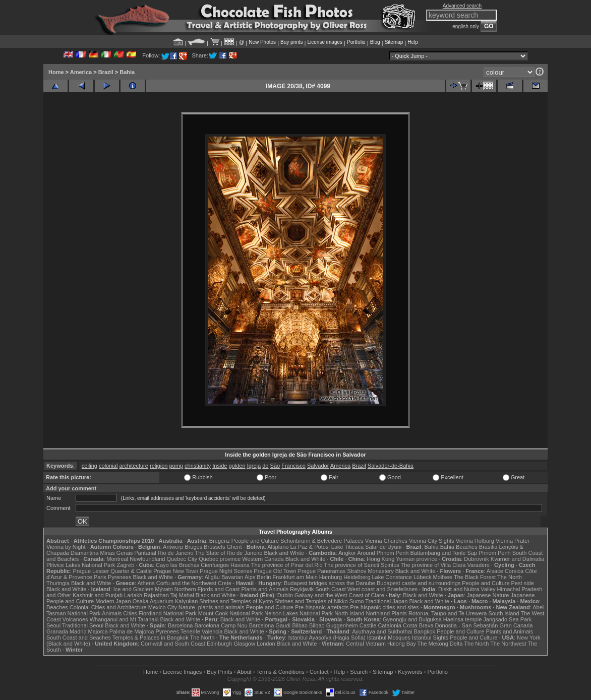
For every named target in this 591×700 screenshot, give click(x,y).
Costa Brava (418, 625)
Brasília (488, 547)
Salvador (318, 466)
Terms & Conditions (280, 672)
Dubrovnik (477, 559)
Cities (130, 613)
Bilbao (300, 625)
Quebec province (220, 559)
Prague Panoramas (322, 571)
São (275, 466)
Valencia (212, 631)
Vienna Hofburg (475, 541)
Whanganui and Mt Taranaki (124, 619)
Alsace (495, 571)
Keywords (410, 672)
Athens (146, 583)
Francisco (293, 466)
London (266, 644)
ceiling (90, 466)
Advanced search (462, 6)
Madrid (78, 631)
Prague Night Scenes (226, 571)
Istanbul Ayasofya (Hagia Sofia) (327, 638)
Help (413, 42)
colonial (108, 466)
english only (466, 26)
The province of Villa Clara (433, 565)
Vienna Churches (386, 541)
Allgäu (212, 577)
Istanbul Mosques (389, 638)
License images (325, 42)
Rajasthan (156, 595)
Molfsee (443, 577)
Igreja (254, 466)
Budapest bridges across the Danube (330, 583)
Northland (378, 613)
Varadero (478, 565)
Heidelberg (357, 577)
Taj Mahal (182, 595)
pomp (176, 466)
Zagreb (125, 565)
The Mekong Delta (440, 644)
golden (237, 466)
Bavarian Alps (238, 577)
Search (359, 672)
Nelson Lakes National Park (299, 613)
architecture (133, 466)
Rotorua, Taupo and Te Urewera (448, 613)
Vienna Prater (513, 541)
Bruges (193, 547)
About (244, 672)
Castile (368, 625)
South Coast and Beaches (79, 638)
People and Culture (255, 541)
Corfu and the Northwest (186, 583)
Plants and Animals (265, 589)
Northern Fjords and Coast (207, 589)
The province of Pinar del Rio (287, 565)
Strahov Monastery (370, 571)
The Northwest (508, 644)
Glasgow (244, 644)
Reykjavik (302, 589)
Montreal (117, 559)
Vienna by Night (66, 547)
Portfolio (356, 42)
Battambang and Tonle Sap (444, 553)
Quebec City (182, 559)
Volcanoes (75, 619)
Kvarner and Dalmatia (517, 559)
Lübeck (422, 577)
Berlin (264, 577)
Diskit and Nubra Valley (467, 589)
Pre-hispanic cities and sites (384, 607)
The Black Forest (475, 577)
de (265, 466)
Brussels (214, 547)
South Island (504, 613)
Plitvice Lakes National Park (81, 565)
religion (159, 466)
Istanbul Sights (430, 638)
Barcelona (181, 625)
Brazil (106, 72)
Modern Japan (113, 601)
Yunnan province (417, 559)
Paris (100, 577)
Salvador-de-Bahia (391, 466)
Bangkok (424, 631)
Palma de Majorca (132, 631)
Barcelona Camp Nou (221, 625)
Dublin (285, 595)
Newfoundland (147, 559)
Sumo (357, 601)
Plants (399, 613)
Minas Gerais (116, 553)
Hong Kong (380, 559)
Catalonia (389, 625)
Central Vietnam (366, 644)
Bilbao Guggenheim (334, 625)
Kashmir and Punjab (98, 595)
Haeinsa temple (462, 619)
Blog (375, 42)
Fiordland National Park (168, 613)
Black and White (284, 553)
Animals (112, 613)
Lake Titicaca (347, 547)
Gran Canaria (516, 625)
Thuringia (58, 583)
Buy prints (291, 42)
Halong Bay (402, 644)
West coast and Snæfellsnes (382, 589)
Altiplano (278, 547)
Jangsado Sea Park (507, 619)
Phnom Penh (495, 553)
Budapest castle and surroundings (419, 583)
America (81, 72)
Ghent (234, 547)
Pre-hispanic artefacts (322, 607)
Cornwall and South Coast (173, 644)
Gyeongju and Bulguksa (412, 619)
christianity (198, 466)
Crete (225, 583)
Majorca (98, 631)
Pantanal (145, 553)
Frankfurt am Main (295, 577)
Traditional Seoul (83, 625)
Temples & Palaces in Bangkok (151, 638)
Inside (220, 466)
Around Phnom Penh (383, 553)
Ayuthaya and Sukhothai (382, 631)
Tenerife (190, 631)
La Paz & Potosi (310, 547)
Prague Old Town (275, 571)
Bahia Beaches (459, 547)
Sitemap (394, 42)
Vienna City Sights (432, 541)
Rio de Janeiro (176, 553)
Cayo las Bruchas (178, 565)
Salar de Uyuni (383, 547)
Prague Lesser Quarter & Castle (113, 571)
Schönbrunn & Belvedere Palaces (322, 541)
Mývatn (164, 589)
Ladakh (133, 595)
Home (56, 72)
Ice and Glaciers (133, 589)
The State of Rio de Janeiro (229, 553)
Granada (57, 631)
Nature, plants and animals (212, 607)
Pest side (523, 583)
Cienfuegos (215, 565)
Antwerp (173, 547)
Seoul (53, 625)
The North (510, 577)
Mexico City (163, 607)
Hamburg (331, 577)
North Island (349, 613)
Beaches (57, 607)
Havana (240, 565)
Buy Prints (219, 672)
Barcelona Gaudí (270, 625)
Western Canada (263, 559)
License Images (182, 672)
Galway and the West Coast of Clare (339, 595)
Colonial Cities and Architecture (108, 607)
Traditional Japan (386, 601)
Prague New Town (176, 571)
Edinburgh (219, 644)
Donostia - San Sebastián (467, 625)
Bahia (127, 72)
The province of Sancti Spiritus (362, 565)
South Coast (331, 589)
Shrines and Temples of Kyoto (236, 601)
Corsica (514, 571)
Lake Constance (392, 577)
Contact (319, 672)
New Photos (262, 42)
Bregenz (220, 541)
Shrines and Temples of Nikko (311, 601)
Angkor (347, 553)
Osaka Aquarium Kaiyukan (165, 601)
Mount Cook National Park (230, 613)
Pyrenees (120, 577)
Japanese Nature (488, 595)
